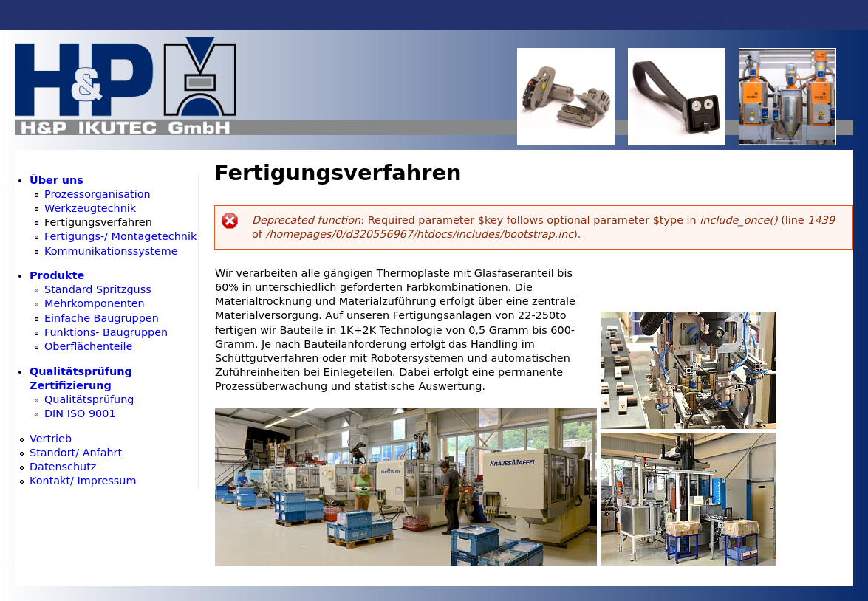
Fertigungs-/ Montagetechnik (120, 236)
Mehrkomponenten (95, 303)
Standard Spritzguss (98, 289)
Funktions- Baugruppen (106, 332)
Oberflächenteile (88, 346)
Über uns (57, 180)
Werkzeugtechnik (90, 208)
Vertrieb (51, 439)
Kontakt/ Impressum (83, 481)
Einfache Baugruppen (102, 318)
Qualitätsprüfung (89, 399)
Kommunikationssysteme (111, 251)
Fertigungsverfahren (98, 222)
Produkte (57, 275)
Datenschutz (63, 467)
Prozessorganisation (98, 194)
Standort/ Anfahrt (76, 453)
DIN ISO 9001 (80, 413)
